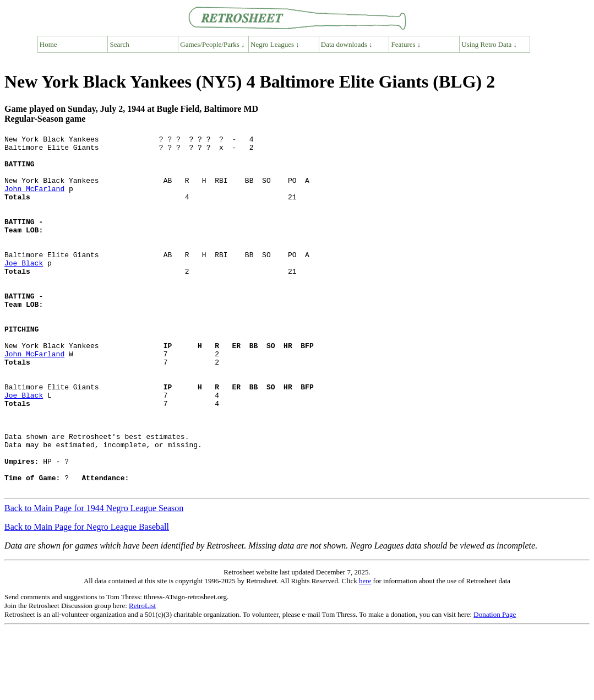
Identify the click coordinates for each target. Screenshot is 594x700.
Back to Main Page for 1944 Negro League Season (94, 579)
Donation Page (495, 685)
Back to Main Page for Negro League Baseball (87, 598)
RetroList (142, 677)
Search (120, 44)
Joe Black (24, 289)
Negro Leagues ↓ (275, 44)
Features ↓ (406, 44)
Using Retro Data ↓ (489, 44)
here (365, 652)
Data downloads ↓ (347, 44)
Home (48, 44)
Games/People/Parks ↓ (212, 44)
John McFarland (34, 200)
